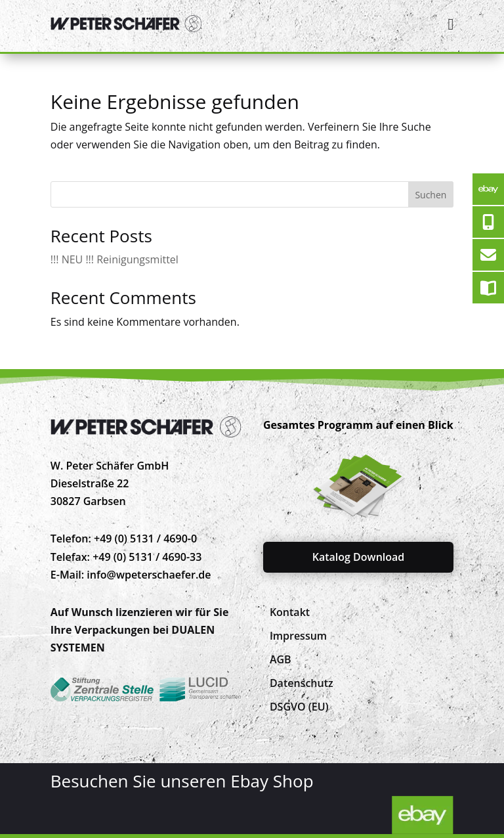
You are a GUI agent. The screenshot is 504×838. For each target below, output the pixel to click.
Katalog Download (359, 557)
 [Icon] (451, 24)
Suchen (430, 195)
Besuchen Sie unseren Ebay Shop (182, 781)
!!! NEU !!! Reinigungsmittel (115, 259)
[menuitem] (290, 612)
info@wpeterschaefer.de (149, 575)
